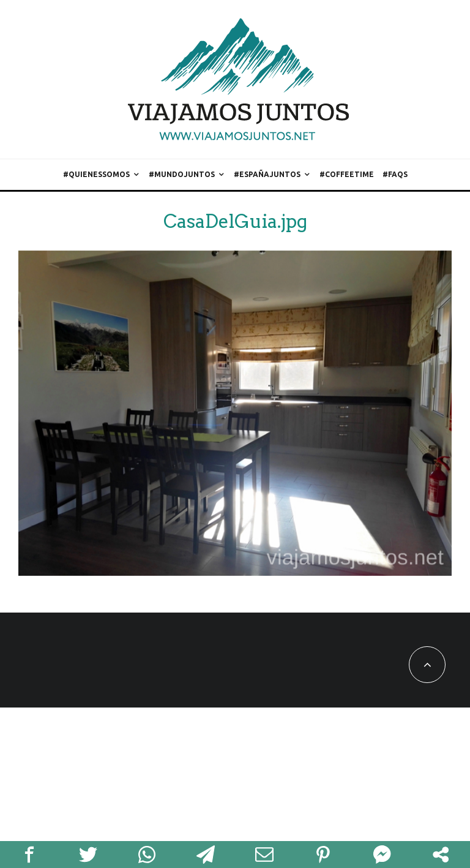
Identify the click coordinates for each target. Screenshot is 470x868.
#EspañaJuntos (267, 174)
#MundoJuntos (182, 174)
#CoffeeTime (347, 174)
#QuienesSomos (96, 174)
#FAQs (395, 174)
